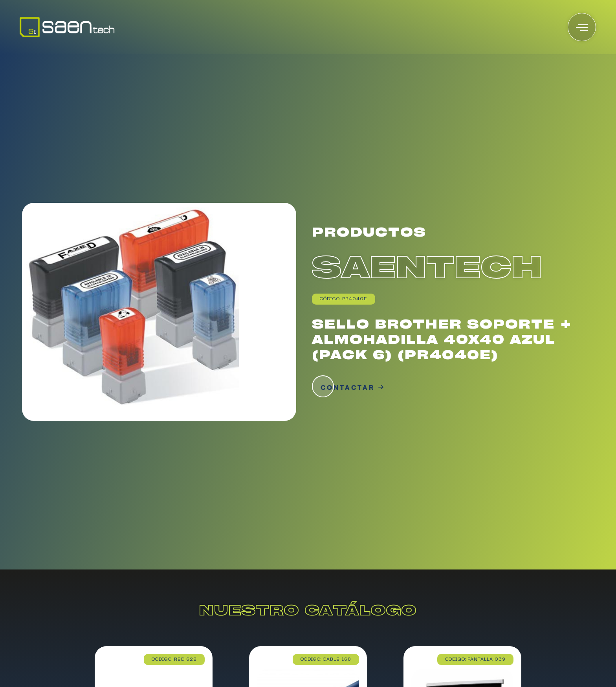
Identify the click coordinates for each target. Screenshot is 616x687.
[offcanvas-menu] (582, 27)
